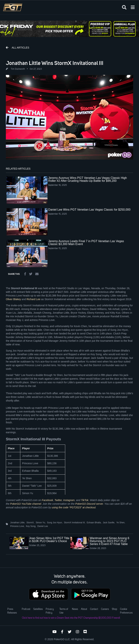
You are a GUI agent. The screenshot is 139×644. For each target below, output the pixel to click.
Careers (105, 609)
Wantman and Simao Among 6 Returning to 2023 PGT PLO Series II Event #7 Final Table (109, 541)
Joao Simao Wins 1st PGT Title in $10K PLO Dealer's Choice (49, 540)
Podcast (26, 609)
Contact (94, 609)
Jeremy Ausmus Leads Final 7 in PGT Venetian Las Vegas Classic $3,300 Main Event (86, 243)
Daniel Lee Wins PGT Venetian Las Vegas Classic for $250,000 (89, 210)
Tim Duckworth (18, 69)
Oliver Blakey (13, 299)
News (75, 609)
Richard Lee (34, 299)
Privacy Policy (50, 611)
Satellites (38, 609)
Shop (114, 609)
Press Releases (12, 611)
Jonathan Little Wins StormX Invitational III (55, 63)
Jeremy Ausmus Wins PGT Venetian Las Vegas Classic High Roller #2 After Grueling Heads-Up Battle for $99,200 (87, 179)
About (84, 609)
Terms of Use (64, 611)
